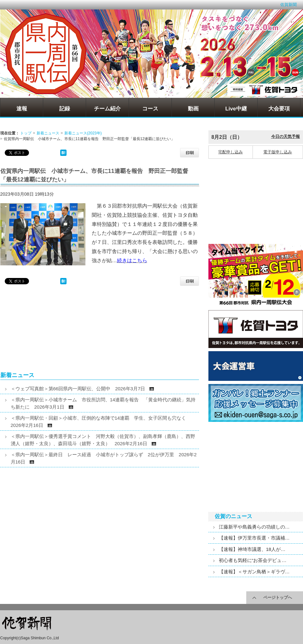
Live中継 (236, 109)
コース (150, 109)
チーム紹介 (107, 109)
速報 (22, 109)
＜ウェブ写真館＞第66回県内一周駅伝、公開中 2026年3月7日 (82, 389)
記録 (65, 109)
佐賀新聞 (288, 5)
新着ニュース (48, 133)
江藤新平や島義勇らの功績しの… (254, 527)
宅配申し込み (230, 152)
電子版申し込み (278, 152)
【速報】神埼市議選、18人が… (252, 549)
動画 (193, 109)
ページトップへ (278, 597)
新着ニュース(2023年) (83, 133)
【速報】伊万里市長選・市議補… (254, 538)
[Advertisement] (49, 332)
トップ (26, 133)
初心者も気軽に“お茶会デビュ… (253, 560)
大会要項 (279, 109)
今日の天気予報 (286, 136)
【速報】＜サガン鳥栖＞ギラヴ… (254, 572)
